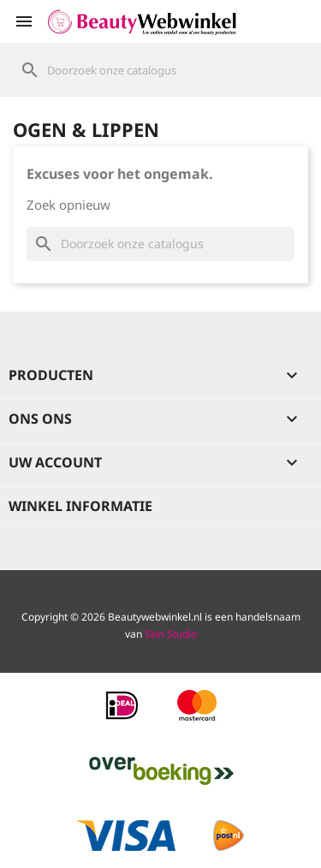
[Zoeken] (160, 70)
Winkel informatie (80, 506)
